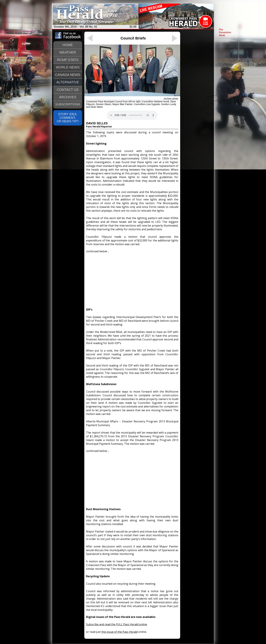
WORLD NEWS (68, 67)
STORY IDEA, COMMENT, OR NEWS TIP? (68, 118)
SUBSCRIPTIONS (68, 104)
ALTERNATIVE (68, 82)
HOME (68, 45)
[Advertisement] (132, 279)
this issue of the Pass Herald (120, 632)
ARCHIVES (68, 97)
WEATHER (68, 52)
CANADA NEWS (68, 75)
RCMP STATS (68, 60)
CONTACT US (68, 90)
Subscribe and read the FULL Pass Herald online (116, 624)
